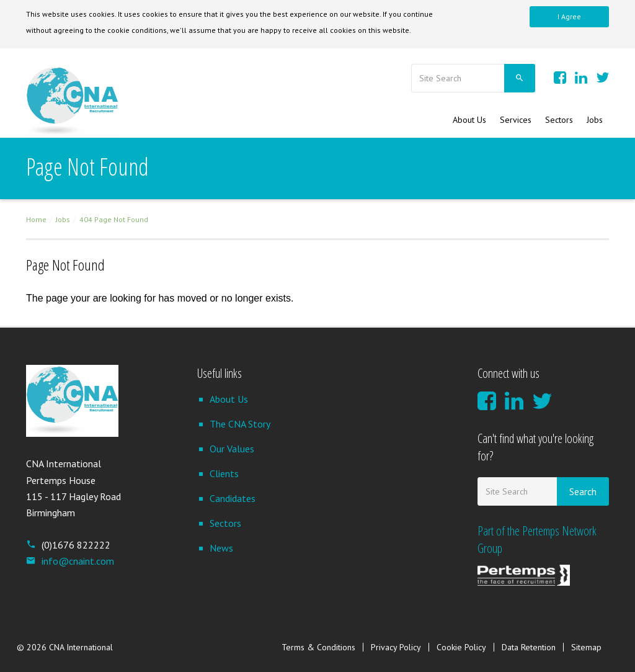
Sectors (559, 120)
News (221, 548)
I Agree (569, 16)
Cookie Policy (461, 647)
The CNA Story (240, 424)
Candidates (233, 498)
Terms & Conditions (318, 647)
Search (583, 491)
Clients (224, 473)
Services (516, 120)
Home (36, 219)
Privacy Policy (396, 647)
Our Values (232, 449)
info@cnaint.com (70, 561)
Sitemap (586, 647)
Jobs (595, 120)
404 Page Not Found (114, 219)
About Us (469, 120)
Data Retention (529, 647)
